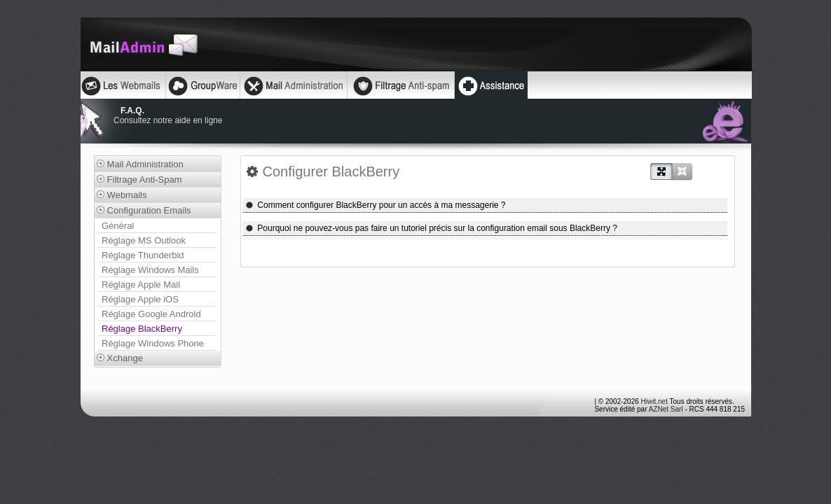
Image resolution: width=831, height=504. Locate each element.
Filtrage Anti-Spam (139, 180)
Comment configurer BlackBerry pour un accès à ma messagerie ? (376, 205)
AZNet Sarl (666, 409)
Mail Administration (140, 164)
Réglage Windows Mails (150, 270)
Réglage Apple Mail (141, 285)
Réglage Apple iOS (140, 299)
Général (118, 226)
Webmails (122, 195)
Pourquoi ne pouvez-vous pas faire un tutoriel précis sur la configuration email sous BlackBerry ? (431, 228)
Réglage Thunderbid (143, 255)
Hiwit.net (654, 401)
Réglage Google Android (151, 314)
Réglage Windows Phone (153, 343)
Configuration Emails (144, 210)
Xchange (120, 358)
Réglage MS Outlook (144, 240)
